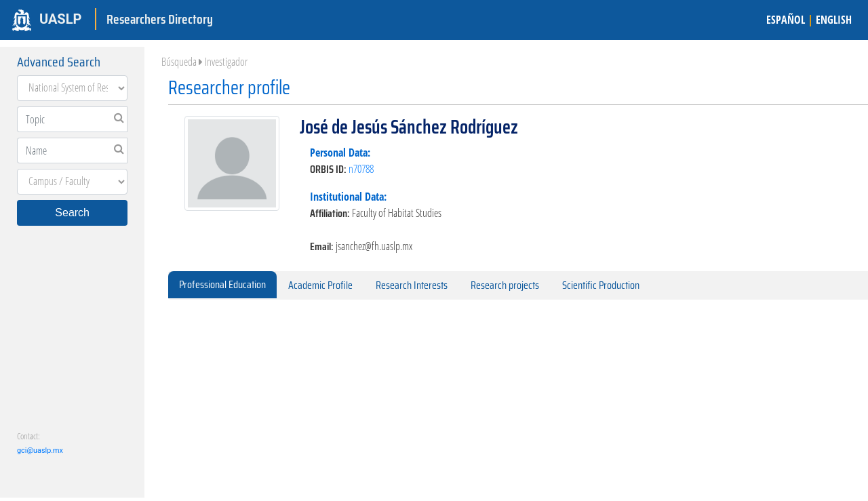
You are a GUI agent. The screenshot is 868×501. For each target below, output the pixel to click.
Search (72, 213)
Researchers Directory (160, 19)
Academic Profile (320, 285)
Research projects (505, 285)
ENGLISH (834, 20)
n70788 (361, 169)
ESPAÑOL (786, 20)
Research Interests (412, 285)
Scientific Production (601, 285)
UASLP (60, 19)
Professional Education (222, 284)
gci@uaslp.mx (40, 450)
